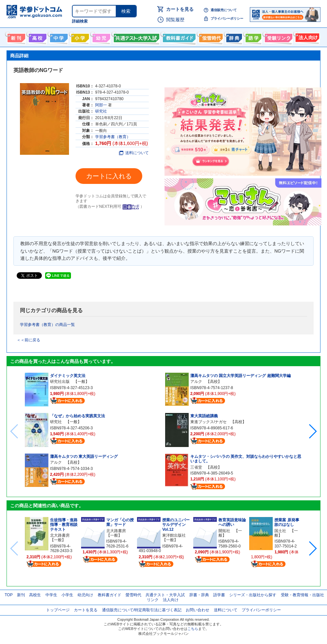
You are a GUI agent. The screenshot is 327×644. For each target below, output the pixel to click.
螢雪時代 (210, 37)
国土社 (280, 531)
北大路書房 (60, 535)
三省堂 (196, 467)
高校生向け (37, 37)
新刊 (21, 595)
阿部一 (101, 105)
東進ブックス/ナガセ (208, 422)
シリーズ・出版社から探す (253, 595)
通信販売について (224, 10)
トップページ (58, 610)
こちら (193, 629)
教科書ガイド (178, 37)
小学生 (67, 595)
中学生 (51, 595)
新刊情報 (16, 37)
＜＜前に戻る (28, 340)
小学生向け (79, 37)
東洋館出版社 (174, 535)
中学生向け (58, 37)
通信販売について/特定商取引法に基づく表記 (142, 610)
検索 (126, 11)
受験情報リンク (278, 37)
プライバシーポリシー (227, 18)
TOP (9, 595)
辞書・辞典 (199, 595)
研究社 (101, 111)
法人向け (307, 37)
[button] (312, 431)
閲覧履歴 (175, 20)
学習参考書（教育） (113, 137)
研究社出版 (60, 382)
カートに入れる (109, 176)
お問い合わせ (198, 610)
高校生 (35, 595)
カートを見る (180, 9)
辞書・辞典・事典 (233, 37)
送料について (134, 153)
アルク (56, 462)
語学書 (253, 37)
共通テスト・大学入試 (136, 37)
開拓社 (224, 531)
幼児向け (101, 37)
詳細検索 (80, 21)
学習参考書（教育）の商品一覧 (47, 325)
